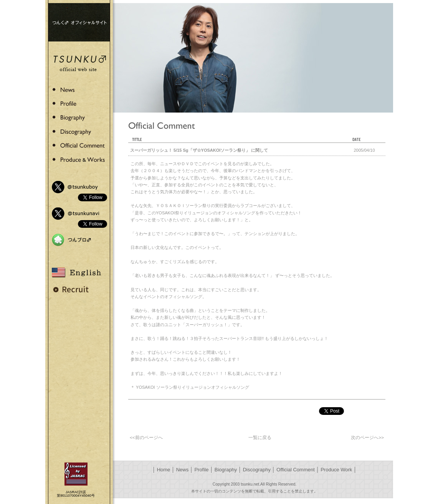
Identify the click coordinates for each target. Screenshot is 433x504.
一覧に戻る (260, 437)
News (183, 470)
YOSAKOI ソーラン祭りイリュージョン (174, 387)
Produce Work (336, 470)
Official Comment (295, 470)
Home (164, 470)
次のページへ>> (367, 437)
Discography (257, 470)
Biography (226, 470)
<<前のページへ (146, 437)
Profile (202, 470)
